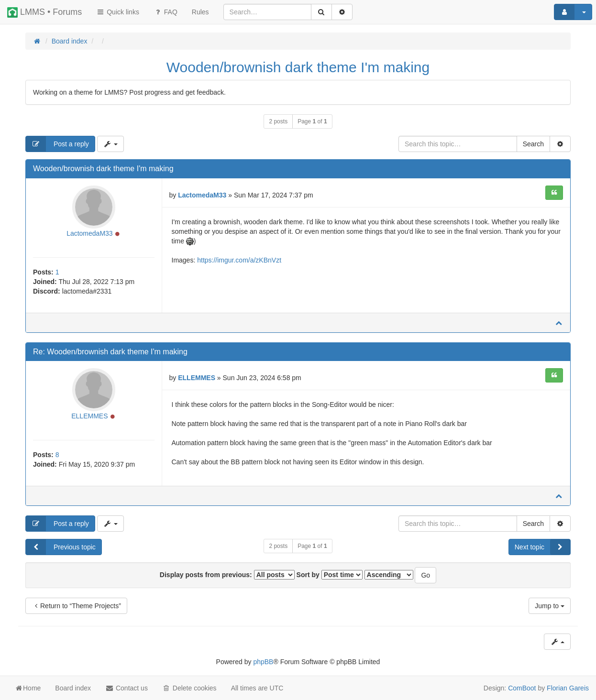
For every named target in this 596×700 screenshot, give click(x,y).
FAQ (166, 12)
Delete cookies (189, 688)
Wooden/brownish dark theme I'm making (298, 67)
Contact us (127, 688)
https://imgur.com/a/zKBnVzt (239, 260)
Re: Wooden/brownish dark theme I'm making (110, 352)
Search (533, 144)
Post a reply (57, 144)
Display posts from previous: (227, 575)
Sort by (330, 575)
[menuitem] (200, 12)
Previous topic (61, 547)
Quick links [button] (118, 12)
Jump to (550, 606)
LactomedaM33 (90, 233)
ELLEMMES (89, 416)
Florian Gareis (568, 688)
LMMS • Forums (44, 12)
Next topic (542, 547)
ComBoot (522, 688)
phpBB (263, 662)
